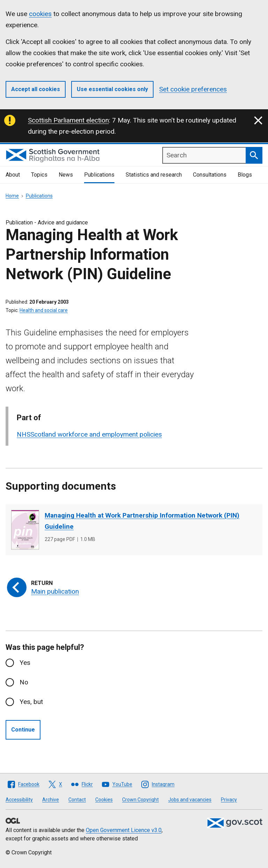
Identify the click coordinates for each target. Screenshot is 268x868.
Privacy (229, 800)
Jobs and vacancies (190, 800)
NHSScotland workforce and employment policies (89, 434)
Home (12, 196)
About (13, 175)
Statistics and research (154, 175)
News (66, 175)
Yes (25, 663)
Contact (77, 800)
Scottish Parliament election (68, 120)
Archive (51, 800)
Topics (39, 175)
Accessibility (19, 800)
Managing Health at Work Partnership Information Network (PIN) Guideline (142, 521)
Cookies (104, 800)
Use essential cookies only (112, 89)
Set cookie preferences (193, 89)
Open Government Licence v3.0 (124, 830)
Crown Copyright (140, 800)
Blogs (245, 175)
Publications (99, 175)
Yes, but (31, 702)
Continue (23, 730)
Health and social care (44, 310)
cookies (40, 14)
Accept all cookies (36, 89)
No (24, 682)
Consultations (210, 175)
